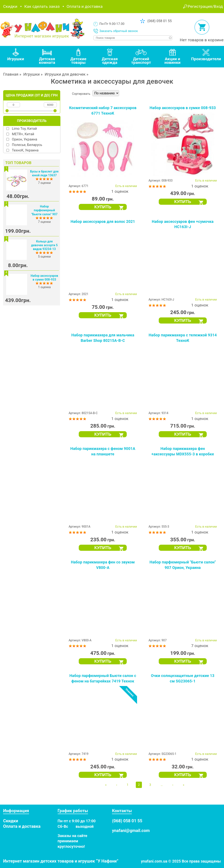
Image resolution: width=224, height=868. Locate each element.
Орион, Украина (25, 139)
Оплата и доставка (85, 6)
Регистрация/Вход (205, 6)
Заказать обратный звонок (119, 31)
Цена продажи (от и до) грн (32, 95)
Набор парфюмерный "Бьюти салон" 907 (45, 210)
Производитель (32, 121)
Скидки (10, 6)
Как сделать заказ (42, 6)
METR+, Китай (23, 134)
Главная (11, 74)
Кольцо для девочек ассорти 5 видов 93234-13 (44, 245)
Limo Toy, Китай (25, 129)
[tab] (16, 57)
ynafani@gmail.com (131, 831)
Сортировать (81, 94)
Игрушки (32, 74)
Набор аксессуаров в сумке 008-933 (183, 108)
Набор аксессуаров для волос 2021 (103, 221)
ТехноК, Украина (25, 150)
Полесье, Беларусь (27, 145)
